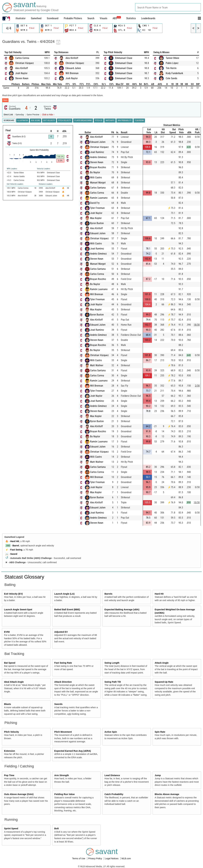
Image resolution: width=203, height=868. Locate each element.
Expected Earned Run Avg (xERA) (73, 751)
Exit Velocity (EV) (13, 594)
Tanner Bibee (172, 58)
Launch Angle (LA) (64, 594)
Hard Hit (15, 541)
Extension (10, 751)
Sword (14, 554)
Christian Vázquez (25, 63)
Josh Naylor (21, 73)
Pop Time (9, 775)
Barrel (16, 546)
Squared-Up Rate (164, 682)
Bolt (56, 828)
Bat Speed (10, 663)
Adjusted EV (61, 632)
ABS (117, 18)
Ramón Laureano (99, 198)
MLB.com (126, 858)
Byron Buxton (97, 223)
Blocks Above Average (167, 794)
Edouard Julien (73, 68)
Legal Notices (112, 858)
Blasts (8, 704)
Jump (158, 775)
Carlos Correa (22, 58)
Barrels (108, 594)
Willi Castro (96, 177)
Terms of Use (79, 858)
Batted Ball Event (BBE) (67, 610)
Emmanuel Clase (124, 58)
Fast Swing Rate (63, 663)
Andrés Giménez (98, 157)
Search (91, 18)
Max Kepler (96, 218)
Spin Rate (160, 732)
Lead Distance (112, 775)
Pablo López (172, 63)
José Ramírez (97, 152)
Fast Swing (16, 550)
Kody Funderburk (174, 73)
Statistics (131, 18)
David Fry (95, 203)
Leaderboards (148, 18)
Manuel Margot (98, 183)
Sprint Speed (11, 828)
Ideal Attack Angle (14, 682)
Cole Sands (171, 78)
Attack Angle (162, 663)
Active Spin (111, 732)
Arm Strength (62, 775)
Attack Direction (63, 682)
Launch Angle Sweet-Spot (18, 610)
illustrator (21, 18)
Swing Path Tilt (113, 682)
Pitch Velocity (12, 732)
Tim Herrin (171, 68)
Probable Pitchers (73, 18)
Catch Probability (114, 794)
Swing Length (112, 663)
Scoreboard (53, 18)
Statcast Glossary (24, 577)
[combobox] (168, 7)
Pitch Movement (63, 732)
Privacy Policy (95, 858)
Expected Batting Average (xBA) (122, 610)
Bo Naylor (95, 172)
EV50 (7, 632)
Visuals (103, 18)
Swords (58, 704)
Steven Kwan (22, 78)
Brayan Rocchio (98, 167)
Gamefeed (36, 18)
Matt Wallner (97, 365)
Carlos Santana (98, 188)
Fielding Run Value (64, 794)
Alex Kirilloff (22, 68)
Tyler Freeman (97, 208)
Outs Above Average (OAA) (19, 794)
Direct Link (8, 115)
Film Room (139, 120)
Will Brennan (72, 73)
